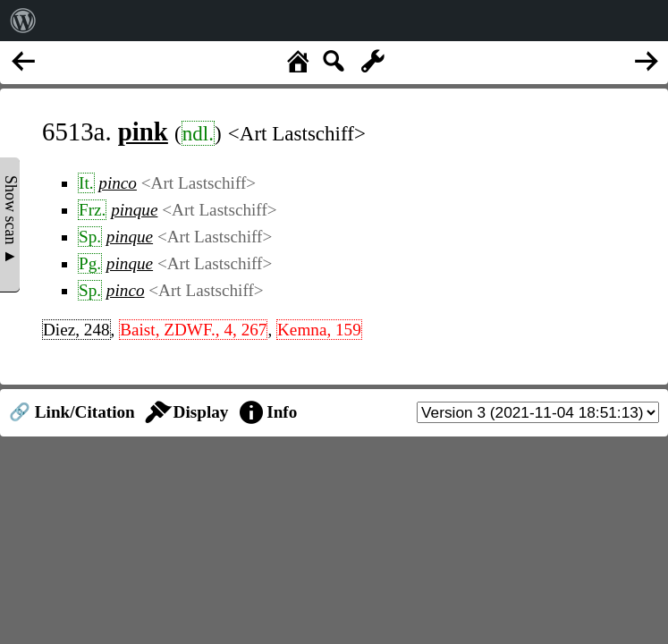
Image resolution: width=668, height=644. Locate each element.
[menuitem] (23, 21)
